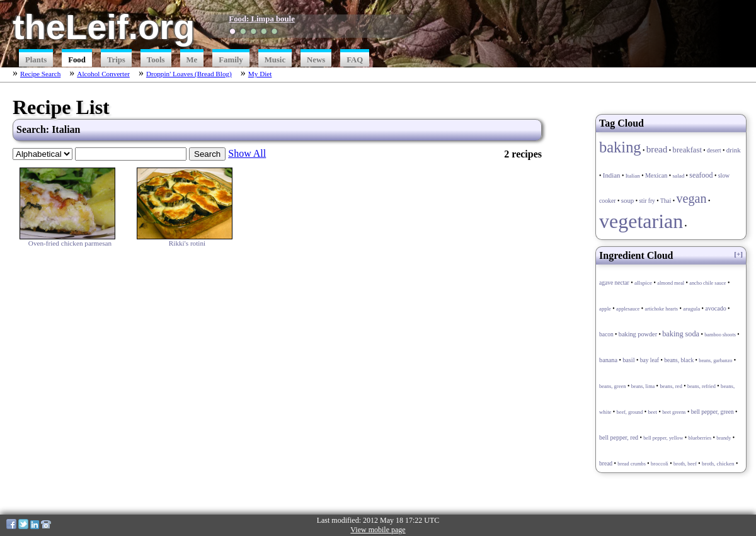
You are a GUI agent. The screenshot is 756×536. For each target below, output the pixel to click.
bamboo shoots (720, 335)
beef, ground (630, 412)
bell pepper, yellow (663, 438)
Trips (116, 60)
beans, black (679, 360)
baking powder (638, 334)
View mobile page (378, 530)
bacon (606, 334)
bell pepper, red (619, 437)
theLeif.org (104, 27)
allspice (643, 283)
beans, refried (702, 386)
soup (628, 200)
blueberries (700, 438)
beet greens (674, 412)
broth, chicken (718, 464)
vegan (691, 198)
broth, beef (685, 464)
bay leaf (650, 360)
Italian (633, 176)
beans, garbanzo (715, 361)
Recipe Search (40, 74)
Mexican (656, 175)
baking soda (681, 334)
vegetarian (641, 221)
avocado (715, 308)
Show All (247, 153)
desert (714, 151)
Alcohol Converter (103, 74)
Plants (36, 60)
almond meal (671, 283)
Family (231, 60)
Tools (156, 60)
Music (275, 60)
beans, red (671, 386)
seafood (701, 175)
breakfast (687, 150)
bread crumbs (632, 464)
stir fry (647, 201)
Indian (612, 175)
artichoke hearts (661, 309)
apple (605, 309)
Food (77, 60)
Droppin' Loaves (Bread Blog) (189, 74)
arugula (691, 309)
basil (628, 360)
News (316, 60)
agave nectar (614, 283)
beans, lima (643, 386)
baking (620, 147)
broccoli (660, 464)
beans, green (612, 386)
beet (652, 412)
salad (679, 176)
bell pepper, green (713, 412)
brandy (724, 438)
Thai (666, 201)
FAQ (355, 60)
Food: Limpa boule (262, 19)
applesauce (628, 309)
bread (657, 149)
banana (608, 360)
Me (192, 60)
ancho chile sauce (707, 283)
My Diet (260, 74)
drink (734, 150)
